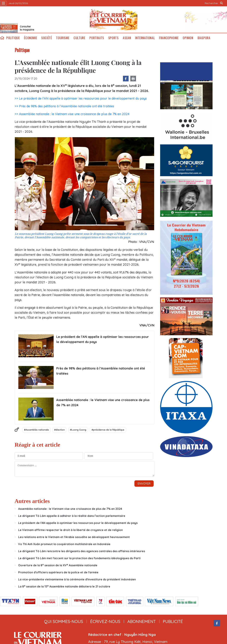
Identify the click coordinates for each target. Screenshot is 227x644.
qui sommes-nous (64, 621)
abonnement (142, 621)
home (2, 38)
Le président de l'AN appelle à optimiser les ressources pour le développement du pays (103, 339)
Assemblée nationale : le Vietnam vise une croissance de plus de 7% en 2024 (103, 402)
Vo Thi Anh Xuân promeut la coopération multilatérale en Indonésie (65, 544)
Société (47, 38)
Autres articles (32, 501)
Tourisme (63, 38)
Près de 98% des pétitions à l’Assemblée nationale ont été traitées (101, 371)
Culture (79, 38)
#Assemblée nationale (36, 430)
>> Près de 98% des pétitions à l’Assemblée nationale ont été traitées (64, 106)
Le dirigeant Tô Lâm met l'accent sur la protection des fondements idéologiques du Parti (79, 558)
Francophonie (169, 38)
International (145, 38)
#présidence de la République (108, 430)
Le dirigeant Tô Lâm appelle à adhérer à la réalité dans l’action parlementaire (72, 516)
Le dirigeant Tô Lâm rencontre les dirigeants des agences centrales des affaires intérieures (82, 551)
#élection (59, 430)
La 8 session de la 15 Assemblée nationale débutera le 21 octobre (64, 586)
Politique (13, 38)
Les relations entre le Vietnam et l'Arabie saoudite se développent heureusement (74, 537)
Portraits (97, 38)
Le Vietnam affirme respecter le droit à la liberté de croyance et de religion (70, 530)
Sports (113, 38)
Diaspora (204, 38)
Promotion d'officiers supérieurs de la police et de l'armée (58, 572)
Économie (31, 38)
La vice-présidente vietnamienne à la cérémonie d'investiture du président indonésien (77, 579)
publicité (173, 621)
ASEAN (127, 38)
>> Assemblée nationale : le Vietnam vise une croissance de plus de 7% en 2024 (72, 114)
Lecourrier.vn (114, 20)
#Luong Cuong (78, 430)
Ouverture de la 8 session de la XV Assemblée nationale (58, 565)
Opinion (188, 38)
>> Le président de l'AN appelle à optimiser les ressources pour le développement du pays (81, 98)
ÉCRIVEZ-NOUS (105, 621)
